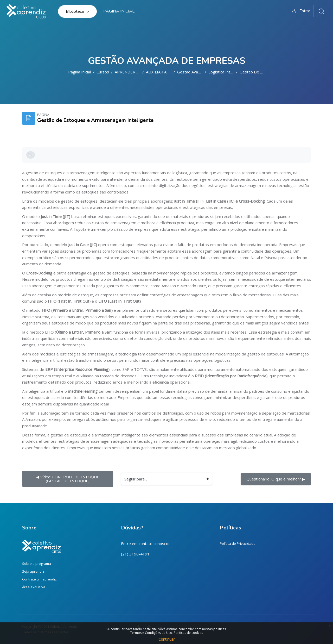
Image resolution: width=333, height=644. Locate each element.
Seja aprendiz (33, 571)
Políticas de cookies (188, 633)
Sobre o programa (37, 564)
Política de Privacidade (238, 543)
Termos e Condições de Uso (151, 633)
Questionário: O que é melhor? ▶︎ (276, 479)
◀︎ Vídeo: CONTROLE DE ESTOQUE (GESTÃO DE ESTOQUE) (68, 479)
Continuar (167, 639)
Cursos (103, 72)
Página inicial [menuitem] (119, 11)
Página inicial (79, 72)
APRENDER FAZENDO (135, 72)
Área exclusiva (34, 587)
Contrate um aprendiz (39, 579)
